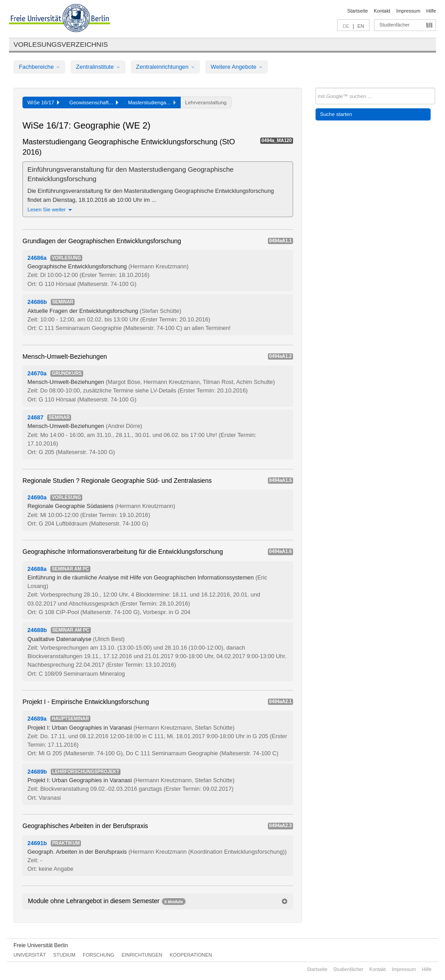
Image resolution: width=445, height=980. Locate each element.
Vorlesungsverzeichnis (61, 44)
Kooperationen (191, 955)
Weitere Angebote (237, 67)
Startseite (358, 11)
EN (361, 26)
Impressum (408, 11)
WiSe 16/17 (43, 102)
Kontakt (382, 11)
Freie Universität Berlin (41, 945)
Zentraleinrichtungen (165, 67)
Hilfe (431, 11)
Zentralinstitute (98, 67)
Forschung (98, 955)
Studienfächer (394, 25)
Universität (30, 955)
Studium (64, 955)
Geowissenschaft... (94, 102)
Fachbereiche (39, 67)
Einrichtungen (142, 955)
